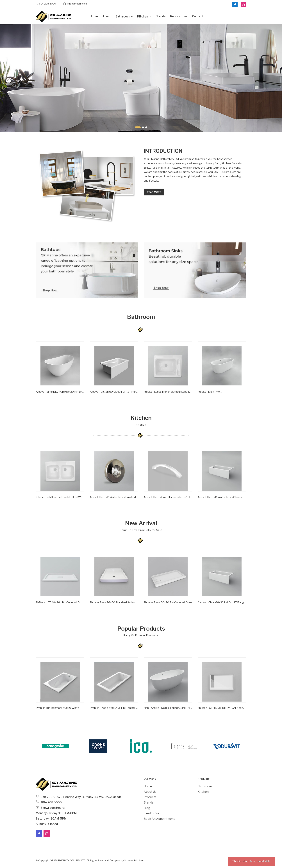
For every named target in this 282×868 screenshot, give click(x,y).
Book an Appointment (159, 819)
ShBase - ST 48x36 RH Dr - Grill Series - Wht (222, 708)
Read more (154, 192)
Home (94, 16)
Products (150, 797)
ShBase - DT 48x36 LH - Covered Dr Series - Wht (60, 603)
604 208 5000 (46, 4)
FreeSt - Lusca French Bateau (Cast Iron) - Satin (168, 392)
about (107, 16)
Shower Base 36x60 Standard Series (112, 603)
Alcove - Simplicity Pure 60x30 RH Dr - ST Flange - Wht (60, 392)
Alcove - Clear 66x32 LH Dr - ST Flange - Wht (222, 603)
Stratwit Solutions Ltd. (137, 860)
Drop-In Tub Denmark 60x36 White (57, 708)
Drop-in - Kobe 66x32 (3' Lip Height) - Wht (114, 708)
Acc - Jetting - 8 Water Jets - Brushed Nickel (114, 497)
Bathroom (123, 16)
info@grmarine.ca (75, 4)
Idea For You (152, 813)
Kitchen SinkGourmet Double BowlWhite (60, 497)
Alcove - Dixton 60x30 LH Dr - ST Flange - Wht (114, 392)
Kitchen (143, 16)
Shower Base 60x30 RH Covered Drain (168, 603)
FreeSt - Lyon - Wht (210, 392)
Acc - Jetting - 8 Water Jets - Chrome (220, 497)
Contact (198, 16)
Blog (147, 808)
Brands (161, 16)
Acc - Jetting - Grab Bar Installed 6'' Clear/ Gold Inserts (168, 497)
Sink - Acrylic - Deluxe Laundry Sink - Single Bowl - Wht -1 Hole (168, 708)
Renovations (179, 16)
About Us (150, 792)
